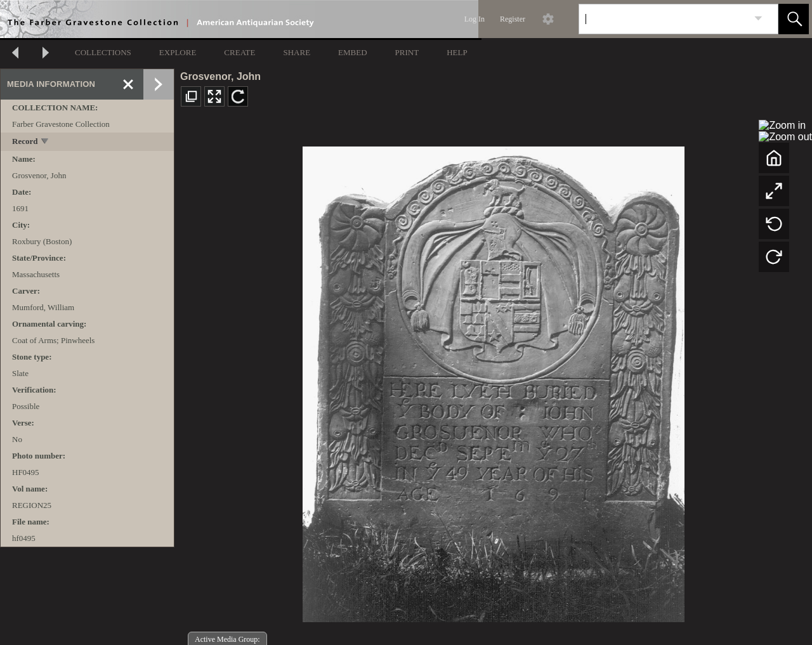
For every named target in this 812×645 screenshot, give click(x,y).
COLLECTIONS (103, 52)
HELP (457, 52)
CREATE (239, 52)
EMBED (353, 52)
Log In (475, 19)
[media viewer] (493, 381)
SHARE (297, 52)
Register (513, 19)
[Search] (664, 19)
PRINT (407, 52)
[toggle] (45, 142)
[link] (758, 19)
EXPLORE (178, 52)
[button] (794, 19)
